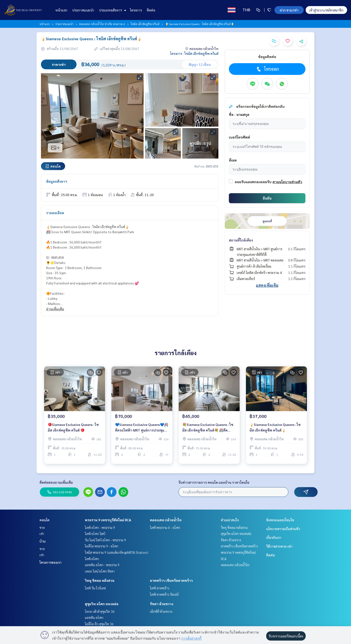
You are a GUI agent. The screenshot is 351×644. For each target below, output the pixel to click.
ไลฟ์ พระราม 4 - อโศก (165, 527)
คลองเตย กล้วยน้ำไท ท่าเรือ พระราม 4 (102, 24)
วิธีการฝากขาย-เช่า (279, 546)
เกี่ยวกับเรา (274, 537)
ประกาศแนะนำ (83, 10)
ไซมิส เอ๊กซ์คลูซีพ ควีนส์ (145, 24)
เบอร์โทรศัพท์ (239, 137)
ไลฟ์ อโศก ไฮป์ (95, 533)
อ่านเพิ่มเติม (55, 309)
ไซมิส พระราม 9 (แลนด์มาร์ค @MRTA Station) (117, 552)
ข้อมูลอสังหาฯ (57, 181)
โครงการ (136, 10)
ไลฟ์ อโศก (92, 559)
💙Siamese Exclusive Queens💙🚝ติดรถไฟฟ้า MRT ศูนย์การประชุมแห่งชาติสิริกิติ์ (142, 430)
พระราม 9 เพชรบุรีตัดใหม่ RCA (108, 520)
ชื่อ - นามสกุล (239, 114)
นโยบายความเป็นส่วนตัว (283, 529)
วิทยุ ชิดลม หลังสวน (100, 580)
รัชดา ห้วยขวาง (162, 604)
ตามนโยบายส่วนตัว (287, 182)
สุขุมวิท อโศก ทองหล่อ (102, 604)
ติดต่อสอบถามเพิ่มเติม (56, 482)
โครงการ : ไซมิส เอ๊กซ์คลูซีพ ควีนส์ (194, 53)
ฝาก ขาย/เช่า (289, 10)
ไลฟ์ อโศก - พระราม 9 (100, 527)
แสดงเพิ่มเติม (267, 285)
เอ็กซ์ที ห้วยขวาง (161, 611)
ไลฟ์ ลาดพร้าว (160, 588)
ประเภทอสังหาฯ (112, 10)
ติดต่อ (151, 10)
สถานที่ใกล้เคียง (241, 240)
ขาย (42, 527)
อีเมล (233, 160)
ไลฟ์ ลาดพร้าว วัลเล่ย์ (164, 594)
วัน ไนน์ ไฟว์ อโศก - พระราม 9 (105, 540)
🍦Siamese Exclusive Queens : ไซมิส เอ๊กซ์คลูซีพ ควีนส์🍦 (275, 430)
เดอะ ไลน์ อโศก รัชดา (100, 571)
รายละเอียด (55, 213)
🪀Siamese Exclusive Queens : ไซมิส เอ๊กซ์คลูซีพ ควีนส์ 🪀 (73, 430)
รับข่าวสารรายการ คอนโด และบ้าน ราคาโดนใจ (214, 482)
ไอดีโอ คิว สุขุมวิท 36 (99, 624)
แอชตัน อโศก (94, 617)
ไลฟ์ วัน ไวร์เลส (95, 588)
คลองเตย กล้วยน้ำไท (166, 520)
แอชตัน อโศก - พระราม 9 (102, 565)
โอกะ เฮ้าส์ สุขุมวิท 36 (100, 611)
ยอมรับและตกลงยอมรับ (253, 182)
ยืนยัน (267, 198)
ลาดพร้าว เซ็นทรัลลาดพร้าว (171, 580)
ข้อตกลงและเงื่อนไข (280, 520)
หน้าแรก (61, 10)
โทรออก (267, 69)
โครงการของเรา (50, 562)
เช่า (42, 533)
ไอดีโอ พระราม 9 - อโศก (102, 546)
